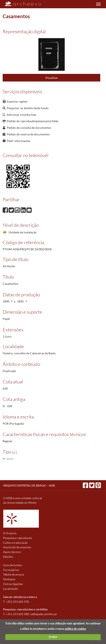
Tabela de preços (14, 574)
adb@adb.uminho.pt (44, 614)
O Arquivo (10, 533)
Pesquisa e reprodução (18, 538)
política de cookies (75, 629)
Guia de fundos (13, 565)
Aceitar (53, 637)
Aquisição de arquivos (17, 547)
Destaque (9, 579)
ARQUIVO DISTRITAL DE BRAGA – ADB (29, 485)
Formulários (11, 570)
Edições (8, 557)
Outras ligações (13, 584)
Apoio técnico (12, 552)
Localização (10, 589)
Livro (10, 459)
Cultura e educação (15, 543)
